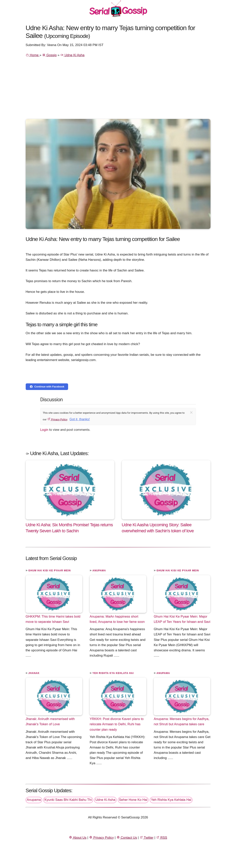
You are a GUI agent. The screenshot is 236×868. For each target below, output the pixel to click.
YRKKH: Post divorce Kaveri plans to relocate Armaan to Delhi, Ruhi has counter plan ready (117, 724)
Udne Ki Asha (72, 55)
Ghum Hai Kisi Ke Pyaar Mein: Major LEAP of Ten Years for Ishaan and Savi (182, 619)
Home (33, 55)
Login (44, 430)
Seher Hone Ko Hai (133, 800)
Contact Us (127, 838)
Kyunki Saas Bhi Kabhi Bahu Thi (68, 800)
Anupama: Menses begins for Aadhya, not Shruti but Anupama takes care (182, 721)
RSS (162, 838)
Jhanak (34, 673)
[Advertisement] (118, 90)
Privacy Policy (57, 419)
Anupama (99, 571)
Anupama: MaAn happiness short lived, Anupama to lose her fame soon (117, 619)
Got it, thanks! (80, 419)
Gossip (49, 55)
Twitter (147, 838)
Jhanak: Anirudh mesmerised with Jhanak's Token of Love (50, 721)
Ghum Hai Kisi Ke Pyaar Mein (50, 571)
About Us (78, 838)
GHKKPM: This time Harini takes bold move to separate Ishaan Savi (53, 619)
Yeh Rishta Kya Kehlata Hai (113, 673)
